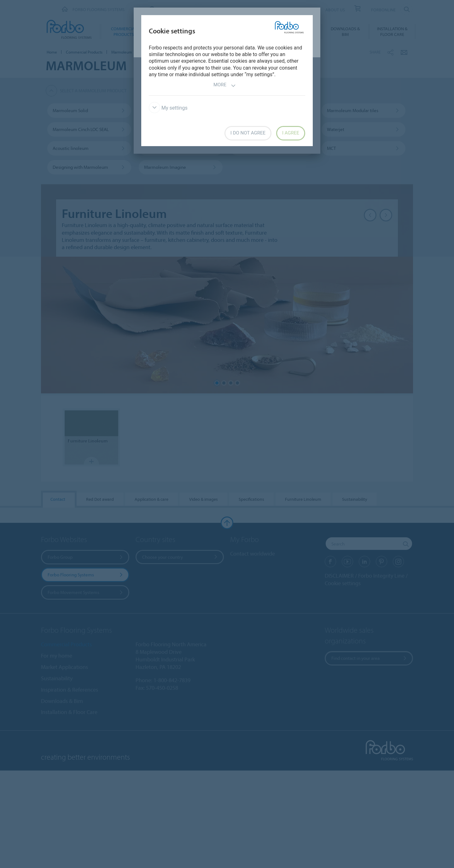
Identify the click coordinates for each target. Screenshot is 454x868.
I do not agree (248, 133)
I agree (291, 133)
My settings (168, 108)
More (225, 86)
